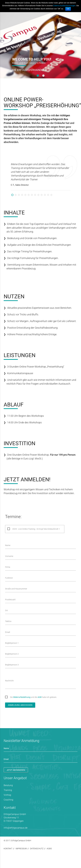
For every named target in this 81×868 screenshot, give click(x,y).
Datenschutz (37, 849)
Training (8, 790)
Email (7, 632)
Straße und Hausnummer (16, 589)
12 (48, 195)
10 (42, 195)
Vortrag (7, 795)
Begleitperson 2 (12, 654)
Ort (7, 610)
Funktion (9, 578)
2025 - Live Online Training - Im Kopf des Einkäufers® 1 (36, 529)
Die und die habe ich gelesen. (34, 697)
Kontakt (8, 849)
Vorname (9, 556)
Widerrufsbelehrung (22, 697)
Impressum (21, 849)
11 (45, 195)
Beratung (8, 785)
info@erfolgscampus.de (16, 828)
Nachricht (9, 681)
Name (8, 545)
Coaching (8, 800)
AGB (40, 697)
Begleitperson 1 (12, 643)
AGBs (49, 849)
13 (51, 195)
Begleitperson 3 (12, 665)
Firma (8, 567)
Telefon (8, 621)
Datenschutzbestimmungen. (65, 6)
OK (68, 9)
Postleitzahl (10, 600)
